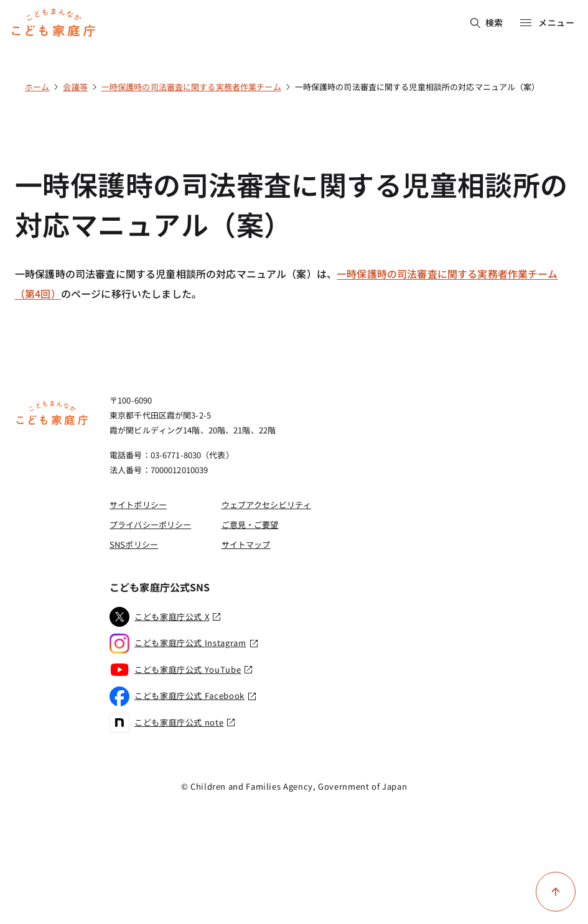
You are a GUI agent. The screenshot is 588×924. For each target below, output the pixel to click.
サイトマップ (246, 544)
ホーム (37, 87)
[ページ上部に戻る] (556, 892)
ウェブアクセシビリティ (266, 505)
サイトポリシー (138, 505)
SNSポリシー (134, 544)
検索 (487, 22)
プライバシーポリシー (150, 524)
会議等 (75, 87)
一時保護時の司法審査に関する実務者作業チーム (191, 87)
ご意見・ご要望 (250, 524)
